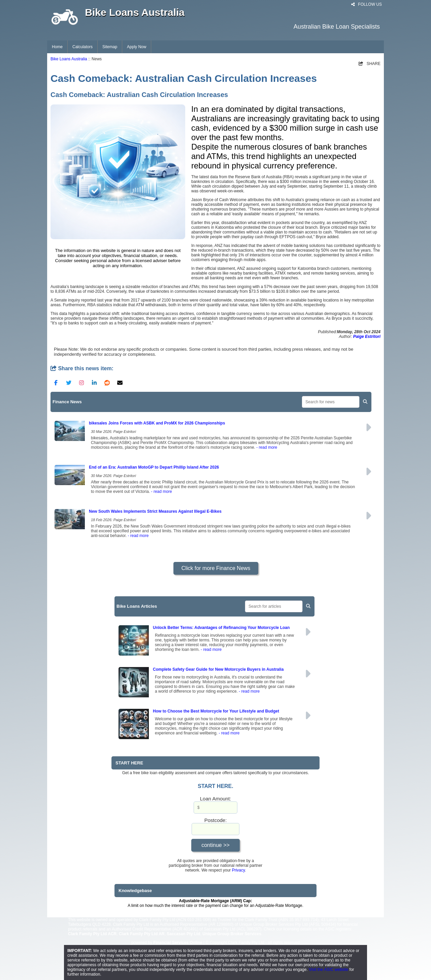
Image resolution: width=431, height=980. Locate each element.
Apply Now (137, 47)
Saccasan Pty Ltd (183, 934)
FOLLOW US (367, 4)
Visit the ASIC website (328, 970)
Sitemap (110, 47)
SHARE (370, 64)
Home (57, 47)
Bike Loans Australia (69, 59)
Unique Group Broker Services (232, 934)
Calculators (82, 47)
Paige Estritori (367, 337)
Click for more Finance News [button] (216, 568)
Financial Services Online (178, 943)
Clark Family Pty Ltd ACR (92, 934)
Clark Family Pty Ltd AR (142, 934)
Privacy (238, 870)
